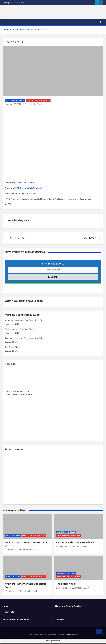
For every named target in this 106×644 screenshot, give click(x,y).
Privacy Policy (9, 613)
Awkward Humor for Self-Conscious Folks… (25, 339)
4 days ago (61, 547)
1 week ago (10, 592)
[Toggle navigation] (6, 23)
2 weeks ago (62, 589)
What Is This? (90, 239)
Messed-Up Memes (13, 537)
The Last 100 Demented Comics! (23, 189)
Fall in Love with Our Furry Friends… (21, 330)
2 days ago (10, 551)
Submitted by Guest (33, 105)
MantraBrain (73, 636)
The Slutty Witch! (12, 348)
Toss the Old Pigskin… (19, 239)
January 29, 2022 (13, 105)
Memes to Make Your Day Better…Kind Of (23, 321)
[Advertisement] (53, 480)
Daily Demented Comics (15, 101)
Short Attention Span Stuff (38, 101)
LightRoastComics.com (23, 184)
